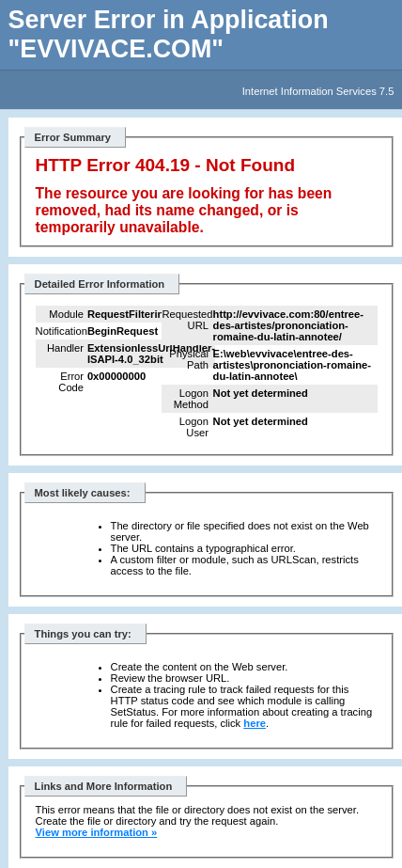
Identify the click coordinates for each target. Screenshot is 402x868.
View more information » (97, 832)
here (255, 723)
